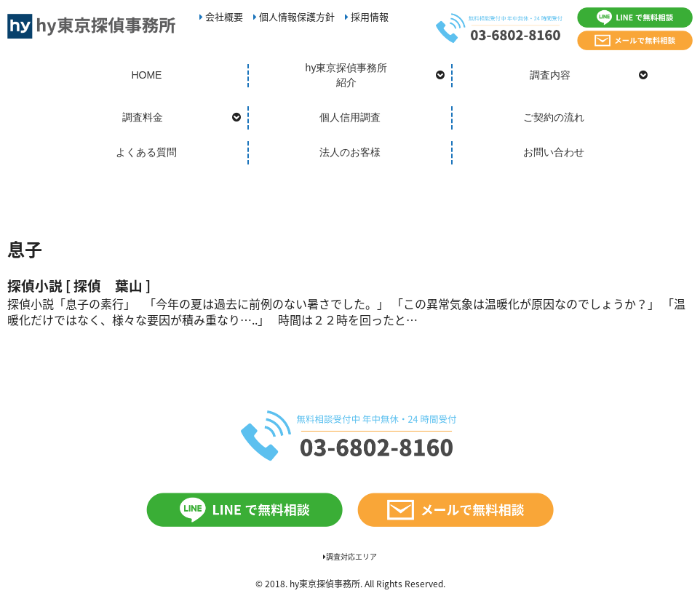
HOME (146, 75)
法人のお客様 (350, 152)
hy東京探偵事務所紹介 (347, 75)
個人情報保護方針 (294, 16)
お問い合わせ (554, 152)
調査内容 (550, 75)
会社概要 (221, 16)
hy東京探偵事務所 (325, 584)
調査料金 (143, 117)
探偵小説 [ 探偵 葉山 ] (86, 285)
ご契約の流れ (554, 117)
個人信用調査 (350, 117)
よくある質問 (146, 152)
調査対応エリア (350, 556)
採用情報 (367, 16)
